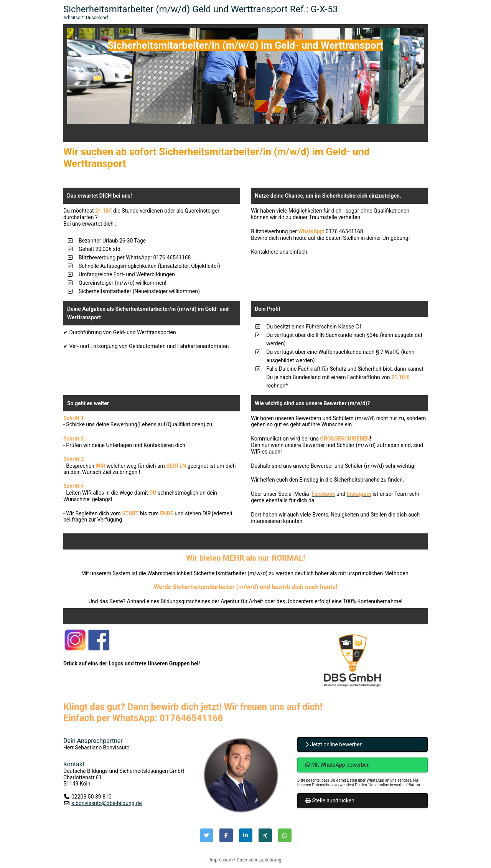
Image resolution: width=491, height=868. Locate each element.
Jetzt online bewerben (334, 744)
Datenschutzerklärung (259, 860)
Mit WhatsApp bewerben (338, 765)
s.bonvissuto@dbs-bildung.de (107, 803)
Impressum (221, 860)
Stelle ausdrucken (330, 800)
